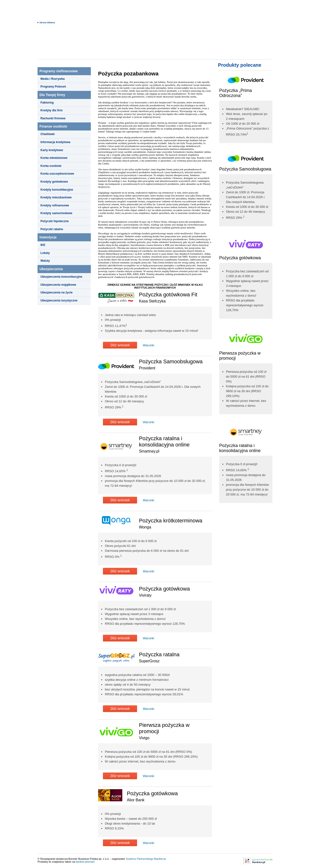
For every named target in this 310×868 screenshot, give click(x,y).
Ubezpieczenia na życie (57, 292)
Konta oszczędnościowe (57, 174)
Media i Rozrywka (53, 79)
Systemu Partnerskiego (140, 859)
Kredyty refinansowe (55, 205)
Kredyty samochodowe (56, 213)
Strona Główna (47, 23)
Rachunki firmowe (53, 118)
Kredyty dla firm (51, 110)
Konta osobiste (51, 166)
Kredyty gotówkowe (54, 182)
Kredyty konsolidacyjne (57, 190)
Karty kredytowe (52, 150)
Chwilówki (48, 134)
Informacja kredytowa (55, 142)
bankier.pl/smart (85, 862)
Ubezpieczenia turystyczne (59, 300)
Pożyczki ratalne (52, 229)
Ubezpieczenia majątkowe (58, 285)
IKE (43, 245)
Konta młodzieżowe (54, 158)
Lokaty (45, 253)
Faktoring (47, 103)
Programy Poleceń (53, 87)
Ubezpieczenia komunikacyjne (61, 277)
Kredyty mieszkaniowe (56, 197)
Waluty (45, 261)
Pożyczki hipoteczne (55, 221)
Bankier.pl (160, 859)
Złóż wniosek (120, 345)
